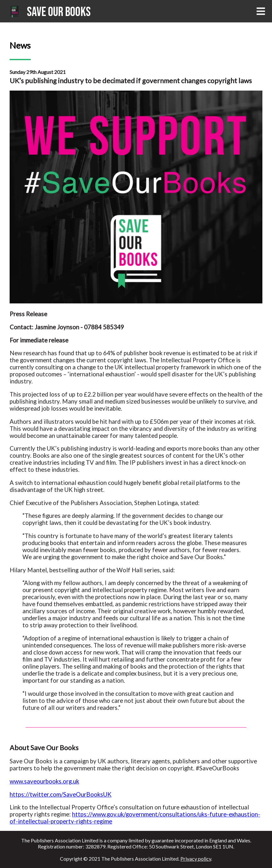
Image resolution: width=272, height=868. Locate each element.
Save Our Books (59, 12)
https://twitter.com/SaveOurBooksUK (61, 794)
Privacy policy (196, 859)
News (20, 45)
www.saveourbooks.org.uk (44, 781)
